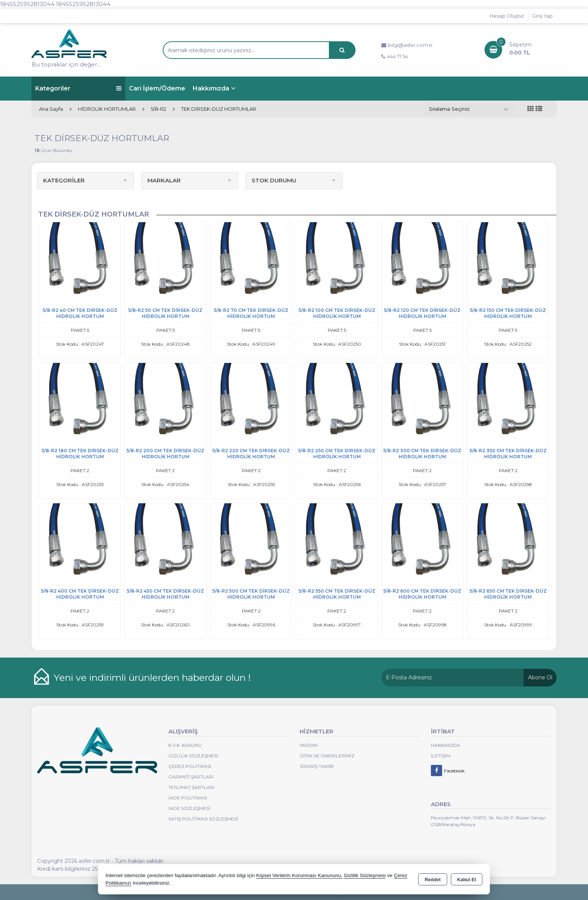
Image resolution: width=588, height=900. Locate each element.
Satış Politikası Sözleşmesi (203, 819)
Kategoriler (78, 88)
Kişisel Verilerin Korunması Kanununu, (299, 875)
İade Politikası (188, 798)
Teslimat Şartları (191, 787)
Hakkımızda (211, 88)
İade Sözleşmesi (189, 808)
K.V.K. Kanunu (185, 745)
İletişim (441, 756)
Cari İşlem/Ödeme (157, 88)
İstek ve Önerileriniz (327, 756)
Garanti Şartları (191, 777)
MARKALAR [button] (190, 180)
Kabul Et (467, 880)
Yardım (309, 745)
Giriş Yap (542, 16)
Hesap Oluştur (507, 16)
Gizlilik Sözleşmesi (193, 756)
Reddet (433, 880)
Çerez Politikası (190, 766)
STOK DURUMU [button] (294, 180)
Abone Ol (540, 677)
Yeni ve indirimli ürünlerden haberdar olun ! (152, 677)
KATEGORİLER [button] (85, 180)
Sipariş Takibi (317, 766)
